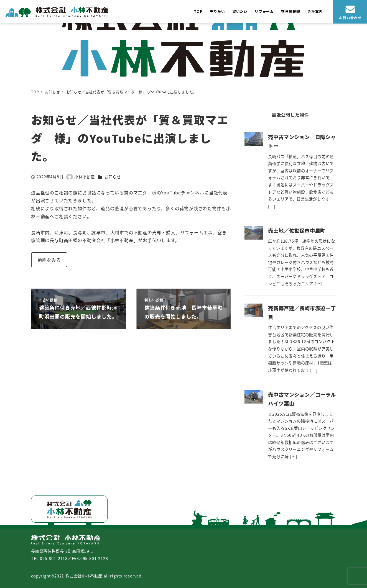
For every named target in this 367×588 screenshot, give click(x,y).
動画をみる (49, 260)
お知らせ (113, 177)
